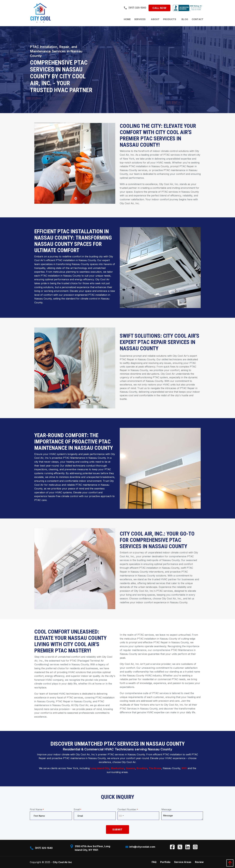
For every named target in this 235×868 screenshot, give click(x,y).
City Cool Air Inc (62, 862)
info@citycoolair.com (140, 847)
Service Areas (183, 862)
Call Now (159, 8)
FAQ (154, 862)
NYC (184, 768)
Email (77, 809)
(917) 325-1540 (135, 8)
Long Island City (100, 768)
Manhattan (118, 768)
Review (199, 862)
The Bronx (155, 768)
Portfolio (165, 862)
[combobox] (121, 816)
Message (166, 809)
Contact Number (128, 809)
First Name (37, 809)
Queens (130, 768)
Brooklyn (142, 768)
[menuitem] (127, 19)
